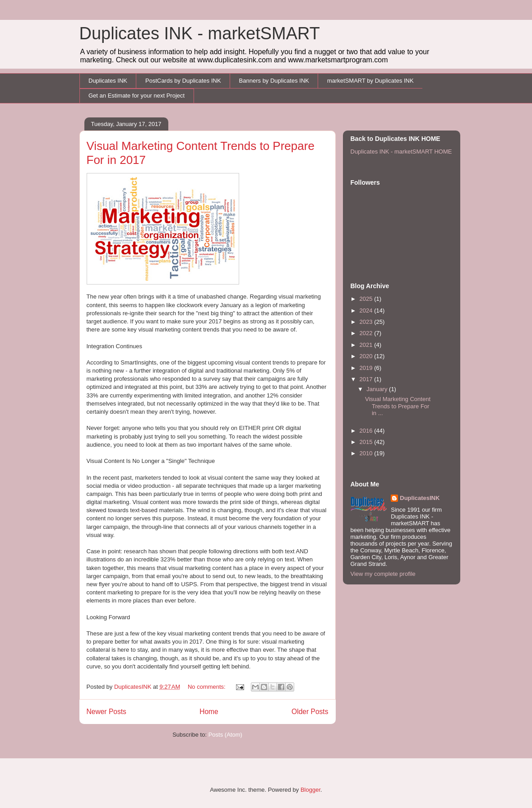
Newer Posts (106, 712)
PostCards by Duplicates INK (183, 81)
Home (209, 712)
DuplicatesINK (420, 498)
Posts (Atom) (225, 735)
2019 (367, 368)
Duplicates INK (108, 81)
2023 (367, 322)
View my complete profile (383, 574)
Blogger (310, 790)
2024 (367, 311)
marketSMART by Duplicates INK (370, 81)
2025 (367, 299)
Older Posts (310, 712)
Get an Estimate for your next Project (136, 96)
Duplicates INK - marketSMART (200, 33)
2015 (367, 442)
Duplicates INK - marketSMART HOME (401, 152)
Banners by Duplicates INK (274, 81)
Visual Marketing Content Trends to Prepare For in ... (398, 406)
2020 (367, 356)
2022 (367, 333)
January (378, 389)
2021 (367, 345)
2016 (367, 431)
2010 (367, 453)
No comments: (207, 687)
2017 (367, 379)
